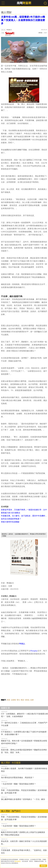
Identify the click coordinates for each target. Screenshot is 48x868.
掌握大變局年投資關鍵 (10, 522)
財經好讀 (10, 34)
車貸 (22, 700)
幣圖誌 (22, 644)
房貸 (8, 700)
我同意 (43, 866)
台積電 (13, 700)
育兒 (18, 700)
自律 (32, 700)
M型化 (27, 700)
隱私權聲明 (18, 861)
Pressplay (34, 651)
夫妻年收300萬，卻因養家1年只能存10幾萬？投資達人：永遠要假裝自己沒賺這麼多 (23, 20)
